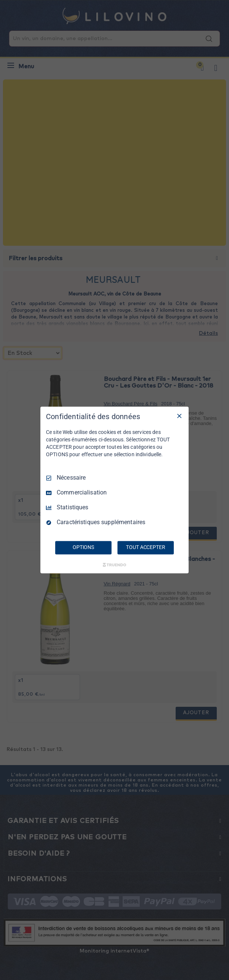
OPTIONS (83, 548)
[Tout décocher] (179, 416)
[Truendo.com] (114, 565)
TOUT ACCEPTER (145, 548)
